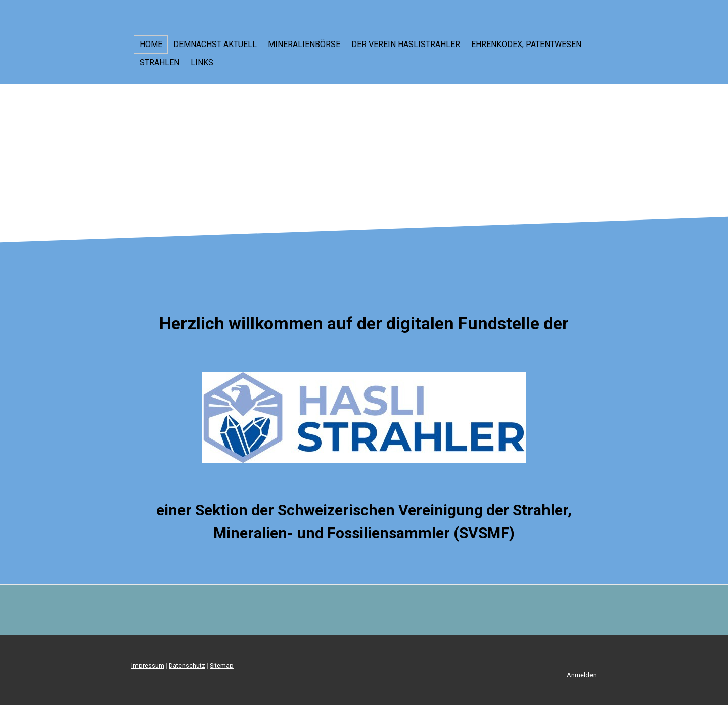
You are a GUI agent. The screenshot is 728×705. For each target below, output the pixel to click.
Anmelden (582, 675)
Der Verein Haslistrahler (406, 44)
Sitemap (222, 665)
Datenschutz (187, 665)
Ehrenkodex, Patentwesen (526, 44)
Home (151, 44)
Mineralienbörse (304, 44)
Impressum (148, 665)
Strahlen (160, 62)
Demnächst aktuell (215, 44)
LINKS (202, 62)
